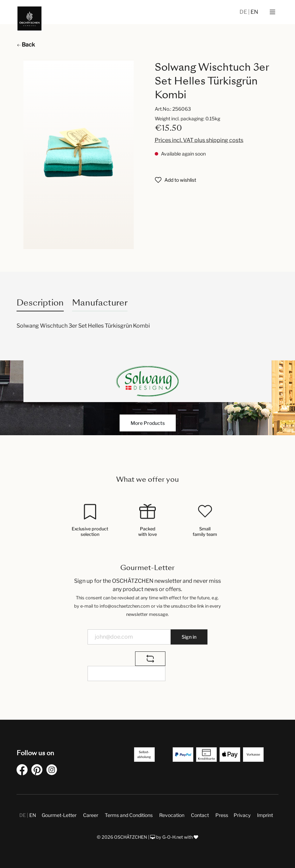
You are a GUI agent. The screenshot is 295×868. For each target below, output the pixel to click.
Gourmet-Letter (59, 815)
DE (244, 12)
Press (222, 815)
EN (254, 12)
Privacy (242, 815)
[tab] (40, 303)
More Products (148, 423)
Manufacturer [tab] (100, 303)
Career (91, 815)
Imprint (265, 815)
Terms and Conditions (129, 815)
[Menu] (272, 12)
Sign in (189, 637)
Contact (200, 815)
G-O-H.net (173, 837)
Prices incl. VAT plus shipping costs (199, 140)
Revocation (172, 815)
